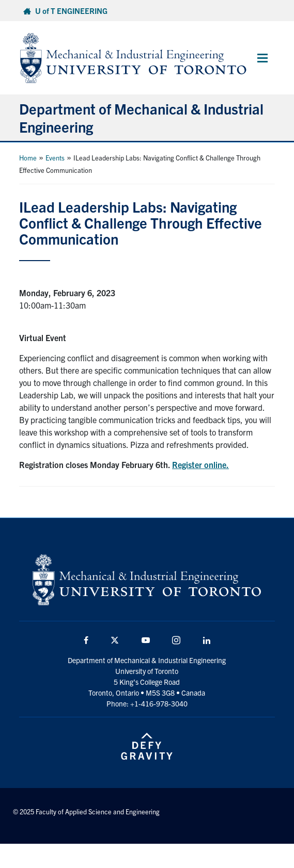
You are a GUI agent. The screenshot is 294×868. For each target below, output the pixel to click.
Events (55, 158)
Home (28, 158)
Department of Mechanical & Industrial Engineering (141, 117)
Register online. (200, 464)
